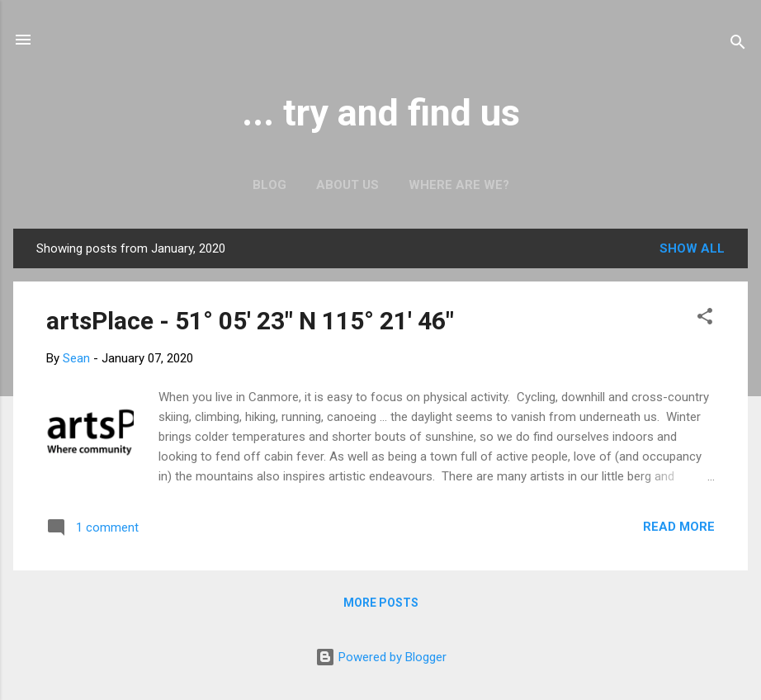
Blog (269, 185)
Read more (679, 527)
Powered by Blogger (381, 657)
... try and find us (381, 113)
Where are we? (459, 185)
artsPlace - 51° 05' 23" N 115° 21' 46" (250, 321)
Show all (692, 248)
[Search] (738, 45)
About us (347, 185)
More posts (381, 603)
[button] (705, 319)
